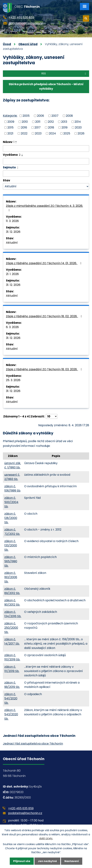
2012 (51, 122)
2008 (69, 116)
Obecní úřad (28, 44)
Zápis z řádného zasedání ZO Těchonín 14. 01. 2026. (44, 263)
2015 (10, 127)
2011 (38, 122)
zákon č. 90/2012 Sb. (12, 602)
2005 (26, 116)
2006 (40, 116)
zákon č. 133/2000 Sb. (11, 545)
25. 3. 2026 (13, 380)
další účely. (46, 838)
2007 (55, 116)
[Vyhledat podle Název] (46, 149)
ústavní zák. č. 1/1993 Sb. (13, 465)
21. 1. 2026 (12, 274)
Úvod (7, 44)
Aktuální (12, 243)
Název (9, 142)
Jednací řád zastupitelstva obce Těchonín (33, 744)
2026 (81, 133)
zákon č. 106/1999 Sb (12, 488)
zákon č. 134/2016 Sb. (13, 614)
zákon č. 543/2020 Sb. (11, 714)
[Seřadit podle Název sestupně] (16, 143)
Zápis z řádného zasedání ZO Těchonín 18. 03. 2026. (45, 369)
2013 (64, 122)
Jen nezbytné (47, 861)
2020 (78, 127)
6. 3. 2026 (12, 327)
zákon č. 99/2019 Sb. (12, 685)
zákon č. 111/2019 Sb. (12, 669)
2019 (64, 127)
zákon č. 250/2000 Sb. (11, 628)
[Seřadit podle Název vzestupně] (16, 141)
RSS (64, 73)
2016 (24, 127)
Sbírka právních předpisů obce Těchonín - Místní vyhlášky (46, 87)
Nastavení (72, 861)
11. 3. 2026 (12, 221)
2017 (38, 127)
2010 (25, 122)
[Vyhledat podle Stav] (46, 187)
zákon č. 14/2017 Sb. (12, 641)
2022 (24, 133)
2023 (38, 133)
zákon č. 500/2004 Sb (11, 502)
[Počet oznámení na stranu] (52, 416)
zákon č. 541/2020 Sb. (11, 698)
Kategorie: (10, 116)
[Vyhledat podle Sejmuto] (46, 174)
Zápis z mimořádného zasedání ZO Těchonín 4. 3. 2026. (44, 208)
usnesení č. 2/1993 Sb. (12, 477)
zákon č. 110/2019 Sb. (12, 657)
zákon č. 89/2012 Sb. (12, 591)
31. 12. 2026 (13, 232)
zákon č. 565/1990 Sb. (11, 561)
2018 (51, 127)
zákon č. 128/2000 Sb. (11, 518)
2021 (10, 133)
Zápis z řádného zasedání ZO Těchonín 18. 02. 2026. (45, 316)
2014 (78, 122)
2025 (67, 133)
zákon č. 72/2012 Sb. (12, 532)
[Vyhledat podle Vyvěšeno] (46, 161)
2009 (11, 122)
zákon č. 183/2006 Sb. (11, 577)
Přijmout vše (22, 861)
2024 (52, 133)
